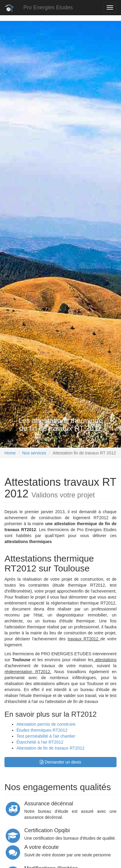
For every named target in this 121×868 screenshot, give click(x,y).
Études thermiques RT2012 (42, 730)
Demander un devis (60, 762)
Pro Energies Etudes (48, 7)
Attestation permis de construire (46, 724)
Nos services (34, 453)
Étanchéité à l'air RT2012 (40, 742)
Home (10, 453)
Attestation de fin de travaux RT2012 (50, 748)
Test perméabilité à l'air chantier (46, 736)
